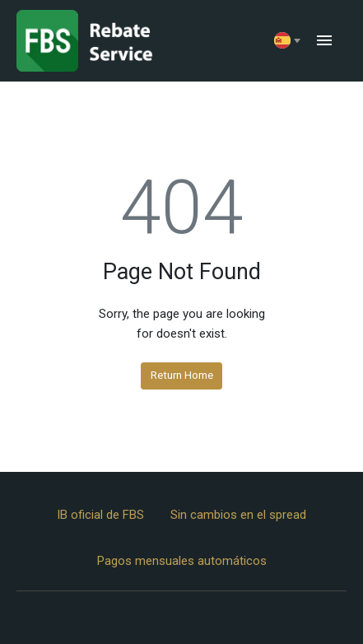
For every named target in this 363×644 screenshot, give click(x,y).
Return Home (182, 375)
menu (324, 40)
